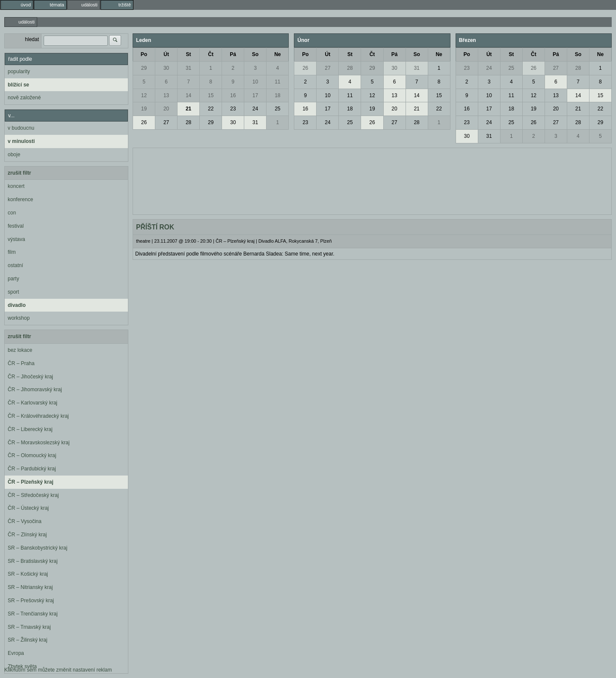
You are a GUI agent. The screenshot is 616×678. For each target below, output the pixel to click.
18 (277, 95)
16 (233, 95)
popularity (19, 71)
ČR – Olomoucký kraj (32, 455)
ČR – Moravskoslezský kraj (39, 443)
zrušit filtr (19, 173)
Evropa (16, 653)
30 (166, 68)
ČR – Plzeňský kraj (31, 482)
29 (144, 68)
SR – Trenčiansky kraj (33, 614)
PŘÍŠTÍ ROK (155, 227)
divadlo (17, 305)
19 (144, 109)
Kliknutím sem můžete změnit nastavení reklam (58, 670)
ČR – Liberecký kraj (30, 429)
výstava (16, 239)
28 (188, 122)
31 (188, 68)
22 (211, 109)
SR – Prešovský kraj (31, 601)
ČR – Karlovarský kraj (33, 403)
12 (144, 95)
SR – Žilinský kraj (28, 640)
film (12, 252)
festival (16, 226)
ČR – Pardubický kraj (32, 469)
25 (277, 109)
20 (166, 109)
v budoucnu (21, 128)
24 (255, 109)
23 (233, 109)
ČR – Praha (21, 363)
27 (166, 122)
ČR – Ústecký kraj (28, 508)
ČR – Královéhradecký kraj (38, 416)
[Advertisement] (372, 180)
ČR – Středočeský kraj (33, 495)
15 (211, 95)
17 (255, 95)
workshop (19, 318)
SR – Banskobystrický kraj (37, 548)
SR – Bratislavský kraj (33, 561)
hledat (32, 39)
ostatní (15, 265)
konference (20, 199)
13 (166, 95)
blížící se (18, 85)
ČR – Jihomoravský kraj (35, 390)
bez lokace (20, 350)
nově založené (24, 98)
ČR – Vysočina (25, 521)
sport (13, 292)
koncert (16, 186)
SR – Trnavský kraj (29, 627)
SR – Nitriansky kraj (30, 587)
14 (188, 95)
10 (255, 82)
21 (188, 109)
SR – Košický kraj (28, 574)
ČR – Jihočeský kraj (30, 377)
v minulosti (21, 141)
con (12, 213)
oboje (14, 155)
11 (277, 82)
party (13, 279)
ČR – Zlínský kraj (27, 535)
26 (144, 122)
